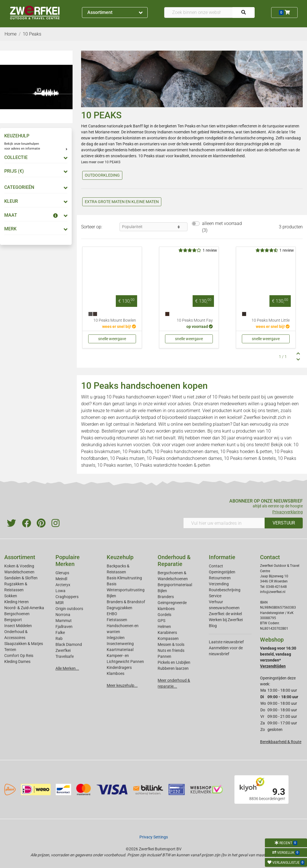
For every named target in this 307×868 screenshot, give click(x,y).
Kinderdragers (119, 667)
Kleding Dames (17, 662)
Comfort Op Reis (19, 656)
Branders (166, 597)
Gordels (164, 615)
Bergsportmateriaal (175, 585)
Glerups (62, 573)
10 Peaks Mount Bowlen (115, 320)
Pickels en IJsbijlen (174, 662)
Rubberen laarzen (173, 668)
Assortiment (115, 12)
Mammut (64, 621)
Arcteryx (63, 585)
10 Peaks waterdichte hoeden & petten (172, 465)
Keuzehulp (120, 557)
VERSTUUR (284, 523)
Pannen (164, 656)
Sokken (11, 596)
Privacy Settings (154, 837)
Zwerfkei (63, 650)
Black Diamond (69, 644)
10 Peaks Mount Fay (195, 320)
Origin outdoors (69, 609)
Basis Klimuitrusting (124, 578)
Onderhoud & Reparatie (174, 561)
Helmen (164, 627)
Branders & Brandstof (126, 602)
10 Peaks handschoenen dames (186, 451)
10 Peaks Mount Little (271, 320)
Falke (60, 633)
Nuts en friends (171, 650)
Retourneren (220, 578)
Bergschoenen (17, 614)
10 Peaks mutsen (127, 458)
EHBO (112, 614)
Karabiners (167, 633)
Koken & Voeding (19, 566)
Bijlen (111, 596)
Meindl (61, 579)
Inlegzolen (116, 638)
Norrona (63, 615)
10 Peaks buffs (137, 451)
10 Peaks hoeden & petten (246, 451)
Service (215, 596)
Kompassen (168, 638)
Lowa (60, 591)
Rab (59, 638)
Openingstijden (222, 572)
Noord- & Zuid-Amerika (24, 608)
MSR (60, 603)
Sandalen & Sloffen (21, 578)
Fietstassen (117, 620)
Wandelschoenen (19, 572)
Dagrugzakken (119, 608)
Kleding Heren (17, 602)
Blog (213, 626)
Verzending (219, 584)
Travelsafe (65, 656)
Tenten (10, 650)
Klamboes (116, 673)
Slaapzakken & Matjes (24, 644)
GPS (161, 621)
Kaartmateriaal (120, 650)
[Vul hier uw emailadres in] (224, 523)
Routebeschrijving (225, 590)
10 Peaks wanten (115, 465)
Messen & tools (171, 644)
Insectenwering (120, 644)
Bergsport (13, 620)
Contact (216, 566)
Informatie (222, 557)
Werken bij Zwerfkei (226, 620)
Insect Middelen (18, 626)
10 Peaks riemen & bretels (250, 458)
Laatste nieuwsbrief (226, 642)
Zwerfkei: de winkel (225, 614)
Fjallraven (64, 627)
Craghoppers (67, 597)
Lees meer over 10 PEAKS (101, 162)
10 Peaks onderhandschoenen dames (184, 458)
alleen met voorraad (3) (222, 227)
